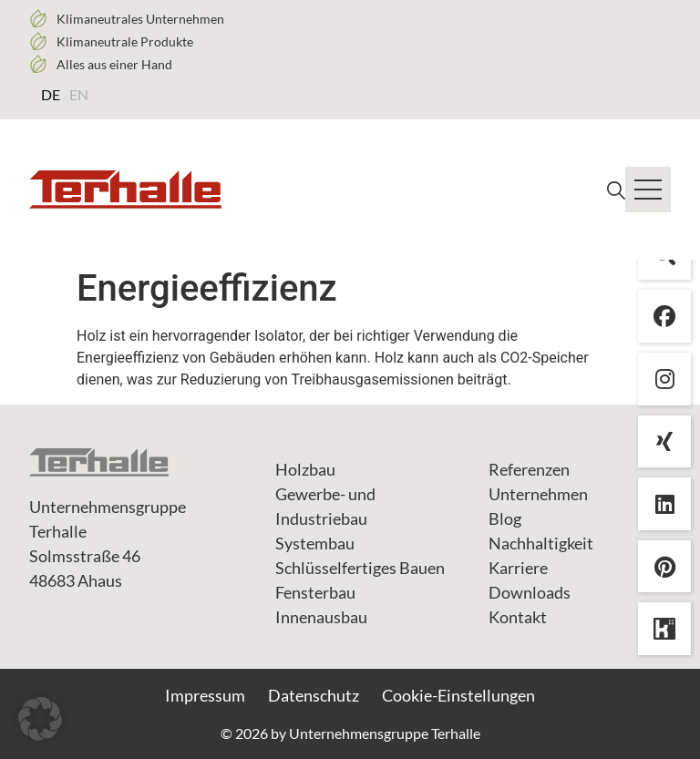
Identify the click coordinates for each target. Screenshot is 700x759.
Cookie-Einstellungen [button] (458, 695)
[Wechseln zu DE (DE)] (51, 94)
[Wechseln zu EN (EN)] (79, 94)
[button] (40, 719)
